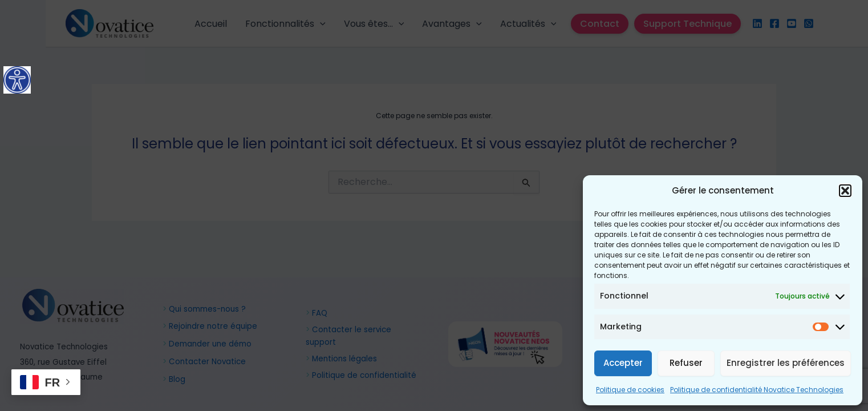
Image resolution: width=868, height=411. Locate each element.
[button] (845, 191)
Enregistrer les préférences (786, 363)
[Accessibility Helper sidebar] (17, 80)
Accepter (623, 363)
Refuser (686, 363)
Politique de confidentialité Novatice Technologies (757, 390)
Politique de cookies (630, 390)
